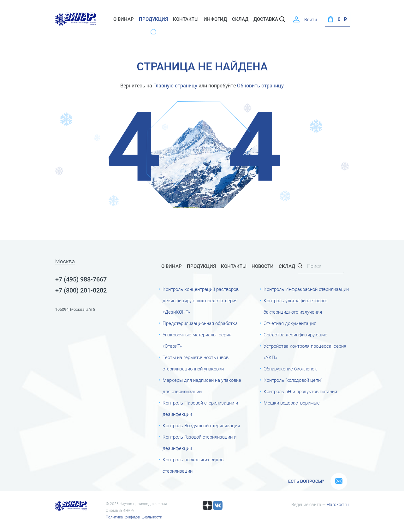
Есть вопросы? (306, 481)
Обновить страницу (260, 85)
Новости (263, 266)
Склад (287, 266)
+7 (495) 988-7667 (81, 279)
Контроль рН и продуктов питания (300, 392)
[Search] (321, 266)
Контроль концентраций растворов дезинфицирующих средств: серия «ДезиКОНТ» (201, 301)
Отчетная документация (290, 323)
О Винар (124, 19)
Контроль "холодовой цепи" (293, 380)
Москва (65, 262)
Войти (311, 20)
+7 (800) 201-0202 (81, 290)
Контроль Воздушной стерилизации (201, 426)
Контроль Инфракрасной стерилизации (306, 289)
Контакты (186, 19)
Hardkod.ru (338, 505)
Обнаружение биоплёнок (290, 369)
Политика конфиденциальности (134, 517)
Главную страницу (175, 85)
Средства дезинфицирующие (295, 335)
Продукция (153, 19)
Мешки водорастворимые (292, 403)
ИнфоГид (215, 19)
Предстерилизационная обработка (200, 323)
